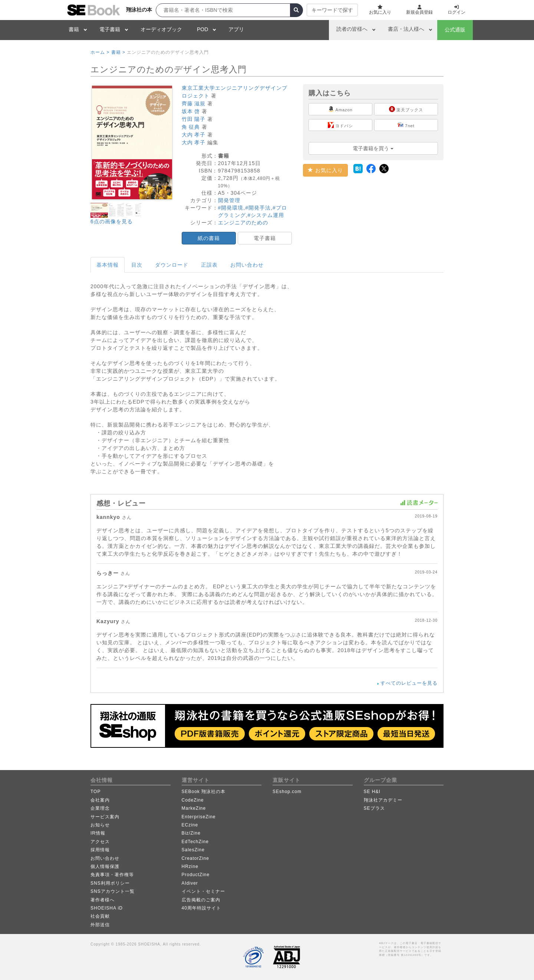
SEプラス (374, 808)
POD (202, 29)
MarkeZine (194, 808)
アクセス (100, 842)
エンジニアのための (243, 223)
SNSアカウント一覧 (113, 891)
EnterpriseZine (199, 817)
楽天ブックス (406, 109)
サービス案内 (105, 817)
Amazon (340, 109)
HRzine (190, 866)
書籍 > (118, 52)
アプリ (236, 29)
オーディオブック (161, 29)
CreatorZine (195, 858)
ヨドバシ (340, 125)
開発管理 (229, 200)
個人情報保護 (105, 866)
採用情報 (100, 850)
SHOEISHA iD (107, 908)
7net (406, 125)
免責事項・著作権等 (112, 875)
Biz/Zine (191, 833)
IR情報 (98, 833)
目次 (137, 265)
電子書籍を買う (373, 148)
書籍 (74, 29)
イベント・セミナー (203, 891)
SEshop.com (287, 792)
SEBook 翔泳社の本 (204, 792)
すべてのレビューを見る (409, 683)
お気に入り (325, 170)
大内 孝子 (194, 135)
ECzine (190, 825)
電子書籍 (110, 29)
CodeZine (193, 800)
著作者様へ (103, 900)
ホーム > (100, 52)
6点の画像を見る (112, 221)
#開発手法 (258, 208)
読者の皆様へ (352, 29)
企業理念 (100, 808)
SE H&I (372, 792)
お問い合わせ (247, 265)
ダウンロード (172, 265)
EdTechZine (195, 842)
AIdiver (190, 883)
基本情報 (108, 265)
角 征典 (191, 127)
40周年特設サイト (201, 908)
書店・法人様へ (406, 29)
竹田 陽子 (194, 119)
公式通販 (455, 30)
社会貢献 (100, 916)
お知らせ (100, 825)
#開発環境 (231, 208)
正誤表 (209, 265)
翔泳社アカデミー (383, 800)
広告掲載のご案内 (201, 900)
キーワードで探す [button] (332, 10)
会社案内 (100, 800)
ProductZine (196, 875)
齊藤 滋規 (194, 103)
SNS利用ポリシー (110, 883)
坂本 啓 (191, 111)
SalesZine (193, 850)
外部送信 (100, 925)
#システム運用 (266, 215)
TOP (95, 792)
